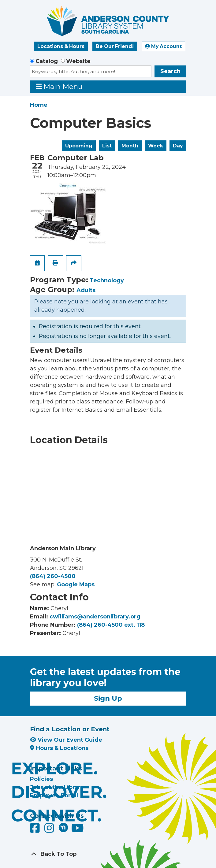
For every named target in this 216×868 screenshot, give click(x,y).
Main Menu (59, 86)
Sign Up (108, 698)
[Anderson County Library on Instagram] (50, 830)
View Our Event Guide (66, 740)
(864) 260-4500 (53, 576)
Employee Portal (54, 796)
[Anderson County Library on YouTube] (78, 830)
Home (39, 105)
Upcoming (79, 146)
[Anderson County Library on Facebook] (36, 830)
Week (156, 146)
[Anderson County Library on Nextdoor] (63, 827)
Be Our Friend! (115, 46)
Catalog (47, 61)
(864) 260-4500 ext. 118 (111, 625)
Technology (107, 280)
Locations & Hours (61, 46)
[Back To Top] (108, 854)
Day (178, 146)
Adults (86, 290)
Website (78, 61)
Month (130, 146)
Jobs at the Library (57, 787)
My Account (163, 46)
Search (170, 71)
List (107, 146)
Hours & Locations (59, 748)
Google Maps (76, 584)
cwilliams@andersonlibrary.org (95, 617)
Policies (41, 779)
